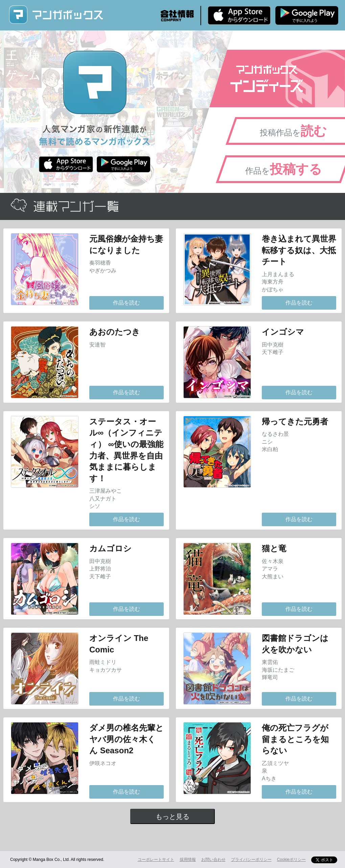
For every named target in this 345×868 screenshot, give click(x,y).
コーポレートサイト (156, 860)
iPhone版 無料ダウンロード (239, 15)
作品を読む (127, 303)
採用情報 (188, 860)
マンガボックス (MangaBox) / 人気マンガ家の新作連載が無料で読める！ (56, 15)
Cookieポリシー (291, 860)
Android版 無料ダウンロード (307, 15)
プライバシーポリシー (251, 860)
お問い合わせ (213, 860)
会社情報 (177, 16)
